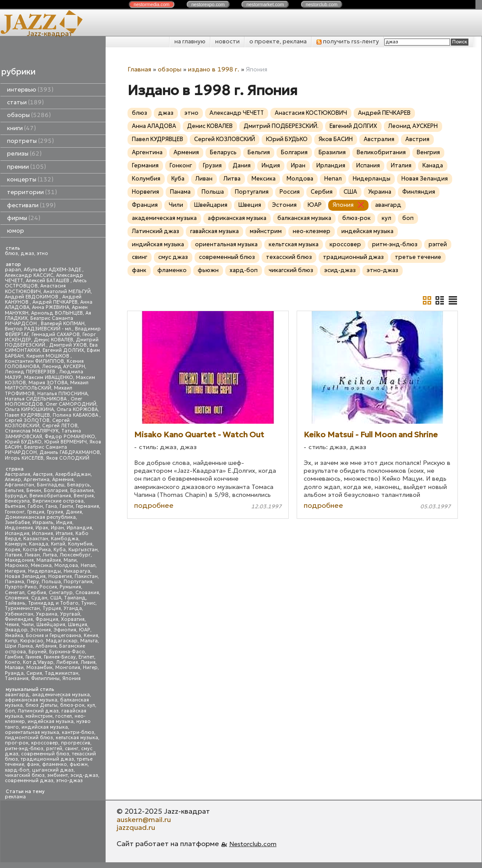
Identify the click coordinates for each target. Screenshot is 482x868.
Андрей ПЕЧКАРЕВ (55, 302)
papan (13, 270)
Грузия (55, 512)
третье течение (418, 257)
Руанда (14, 673)
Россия (48, 587)
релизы (24, 154)
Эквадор (16, 630)
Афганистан (19, 485)
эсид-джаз (84, 775)
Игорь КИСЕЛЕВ (24, 458)
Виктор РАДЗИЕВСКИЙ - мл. (39, 329)
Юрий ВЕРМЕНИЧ (66, 442)
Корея (12, 550)
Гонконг (15, 512)
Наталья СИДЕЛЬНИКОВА (36, 399)
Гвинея (33, 657)
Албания (46, 646)
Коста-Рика (37, 550)
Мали (70, 560)
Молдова (66, 565)
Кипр (11, 641)
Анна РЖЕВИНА (51, 307)
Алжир (13, 480)
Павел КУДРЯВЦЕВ (27, 415)
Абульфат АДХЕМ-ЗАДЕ (53, 270)
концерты (30, 179)
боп (10, 711)
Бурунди (16, 496)
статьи (25, 102)
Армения (63, 480)
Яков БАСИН (336, 139)
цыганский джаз (53, 770)
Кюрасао (32, 641)
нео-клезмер (312, 231)
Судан (39, 598)
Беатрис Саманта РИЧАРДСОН (39, 321)
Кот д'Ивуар (38, 662)
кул (91, 705)
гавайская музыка (214, 231)
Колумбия (80, 544)
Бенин (34, 491)
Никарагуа (77, 571)
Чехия (12, 625)
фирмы (24, 218)
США (56, 598)
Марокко (16, 565)
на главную (190, 41)
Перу (33, 582)
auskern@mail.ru (144, 819)
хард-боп (17, 770)
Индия (64, 523)
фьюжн (79, 764)
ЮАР (85, 630)
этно (43, 253)
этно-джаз (69, 781)
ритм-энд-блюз (24, 749)
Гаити (66, 506)
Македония (19, 560)
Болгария (56, 491)
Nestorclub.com (253, 844)
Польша (51, 582)
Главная (139, 69)
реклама (15, 797)
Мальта (89, 641)
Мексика (41, 565)
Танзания (17, 678)
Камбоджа (65, 539)
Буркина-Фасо (67, 652)
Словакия (87, 593)
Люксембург (75, 555)
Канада (39, 544)
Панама (14, 582)
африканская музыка (31, 700)
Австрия (43, 474)
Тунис (88, 603)
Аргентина (37, 480)
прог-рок (17, 743)
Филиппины (45, 678)
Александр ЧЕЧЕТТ (237, 113)
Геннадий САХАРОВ (56, 335)
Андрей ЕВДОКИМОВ (32, 297)
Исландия (17, 533)
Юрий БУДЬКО (23, 442)
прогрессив (76, 743)
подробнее (154, 505)
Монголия (68, 668)
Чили (28, 625)
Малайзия (49, 560)
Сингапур (61, 593)
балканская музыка (304, 218)
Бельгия (14, 491)
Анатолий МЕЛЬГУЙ (67, 292)
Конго (12, 662)
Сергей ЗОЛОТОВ (27, 420)
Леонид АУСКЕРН (64, 367)
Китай (58, 544)
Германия (87, 506)
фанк (33, 764)
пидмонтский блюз (29, 738)
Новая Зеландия (25, 576)
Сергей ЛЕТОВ (60, 426)
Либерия (67, 662)
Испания (43, 533)
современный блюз (45, 754)
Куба (60, 550)
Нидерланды (44, 571)
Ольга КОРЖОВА (77, 409)
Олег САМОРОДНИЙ (71, 404)
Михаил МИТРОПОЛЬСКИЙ (47, 385)
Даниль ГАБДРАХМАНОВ (70, 452)
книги (21, 128)
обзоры (29, 115)
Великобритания (50, 496)
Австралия (18, 474)
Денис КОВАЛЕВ (53, 340)
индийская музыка (45, 727)
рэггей (54, 749)
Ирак (42, 528)
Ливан (32, 555)
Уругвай (70, 614)
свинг (72, 749)
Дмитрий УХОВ (68, 345)
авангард (17, 695)
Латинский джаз (38, 711)
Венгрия (84, 496)
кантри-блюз (78, 732)
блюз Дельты (41, 705)
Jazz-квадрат (50, 33)
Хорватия (73, 619)
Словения (17, 598)
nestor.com (152, 4)
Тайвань (15, 603)
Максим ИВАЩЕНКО (49, 377)
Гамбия (14, 657)
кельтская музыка (77, 738)
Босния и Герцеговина (53, 636)
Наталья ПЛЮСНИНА (62, 394)
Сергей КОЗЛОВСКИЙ (37, 423)
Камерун (16, 544)
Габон (35, 506)
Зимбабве (17, 523)
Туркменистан (22, 608)
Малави (14, 668)
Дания (74, 512)
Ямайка (14, 636)
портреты (30, 141)
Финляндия (19, 619)
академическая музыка (61, 695)
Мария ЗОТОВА (48, 383)
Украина (47, 614)
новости (227, 41)
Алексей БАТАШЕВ (48, 281)
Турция (52, 608)
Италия (64, 533)
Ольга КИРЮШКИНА (29, 409)
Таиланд (75, 598)
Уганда (73, 608)
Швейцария (51, 625)
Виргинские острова (58, 501)
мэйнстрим (39, 716)
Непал (88, 565)
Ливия (88, 662)
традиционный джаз (47, 759)
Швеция (78, 625)
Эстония (41, 630)
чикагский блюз (25, 775)
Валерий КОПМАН (63, 324)
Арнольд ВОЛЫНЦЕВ (57, 313)
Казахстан (36, 539)
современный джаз (29, 781)
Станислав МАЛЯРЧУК (32, 431)
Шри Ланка (19, 646)
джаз (27, 253)
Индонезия (19, 528)
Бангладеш (51, 485)
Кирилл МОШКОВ (48, 356)
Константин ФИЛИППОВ (34, 361)
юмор (16, 231)
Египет (86, 657)
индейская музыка (51, 721)
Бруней (37, 652)
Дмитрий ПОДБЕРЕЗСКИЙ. (281, 126)
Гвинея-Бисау (60, 657)
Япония (71, 678)
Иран (57, 528)
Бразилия (82, 491)
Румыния (70, 587)
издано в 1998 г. (214, 69)
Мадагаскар (62, 641)
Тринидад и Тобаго (53, 603)
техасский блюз (289, 257)
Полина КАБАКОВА (76, 415)
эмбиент (58, 775)
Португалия (78, 582)
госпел (64, 716)
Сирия (34, 673)
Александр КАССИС (29, 275)
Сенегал (15, 593)
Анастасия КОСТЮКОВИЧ (35, 289)
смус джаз (173, 257)
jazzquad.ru (136, 827)
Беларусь (78, 485)
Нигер (90, 668)
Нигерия (15, 571)
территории (32, 192)
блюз (11, 253)
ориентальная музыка (32, 732)
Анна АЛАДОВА (154, 126)
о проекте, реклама (278, 41)
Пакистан (86, 576)
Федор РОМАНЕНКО (70, 437)
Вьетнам (15, 506)
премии (27, 167)
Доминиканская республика (40, 517)
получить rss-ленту (348, 41)
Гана (51, 506)
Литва (50, 555)
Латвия (13, 555)
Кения (91, 636)
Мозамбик (39, 668)
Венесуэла (17, 501)
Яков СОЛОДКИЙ (68, 458)
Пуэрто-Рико (21, 587)
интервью (30, 90)
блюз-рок (72, 705)
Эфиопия (65, 630)
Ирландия (79, 528)
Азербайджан (73, 474)
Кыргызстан (83, 550)
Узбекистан (19, 614)
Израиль (43, 523)
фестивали (31, 205)
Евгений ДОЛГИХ (63, 350)
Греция (36, 512)
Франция (47, 619)
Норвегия (60, 576)
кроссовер (45, 743)
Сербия (37, 593)
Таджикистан (62, 673)
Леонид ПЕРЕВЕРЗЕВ (31, 372)
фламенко (55, 764)
